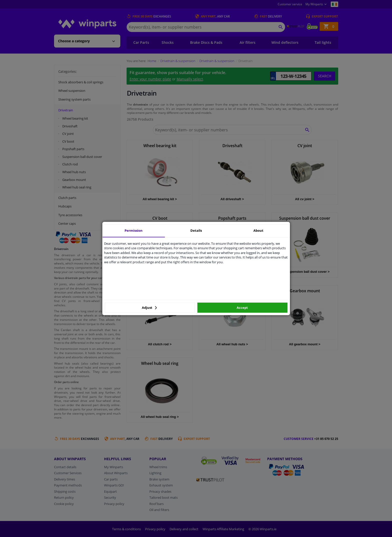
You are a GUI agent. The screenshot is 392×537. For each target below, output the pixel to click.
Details (196, 230)
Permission (134, 230)
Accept (242, 308)
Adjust (149, 308)
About (258, 230)
